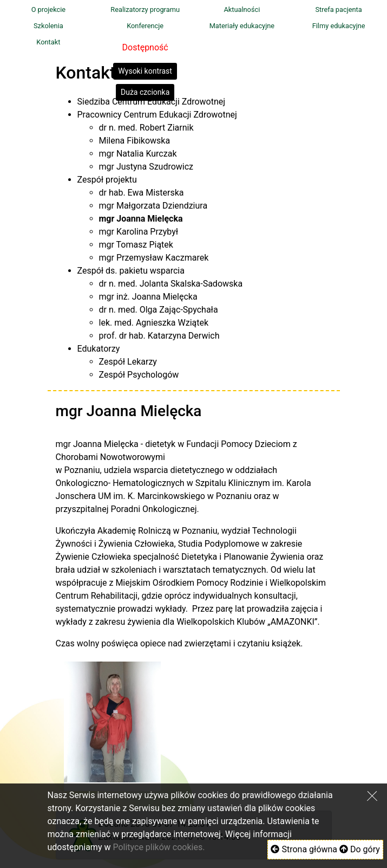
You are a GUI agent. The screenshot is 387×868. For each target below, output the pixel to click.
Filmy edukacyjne (339, 26)
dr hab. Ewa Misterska (142, 193)
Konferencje (145, 26)
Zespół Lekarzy (128, 362)
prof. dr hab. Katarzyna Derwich (159, 336)
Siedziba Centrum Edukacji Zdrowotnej (152, 102)
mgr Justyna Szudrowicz (146, 167)
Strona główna (304, 849)
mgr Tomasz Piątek (136, 245)
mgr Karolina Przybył (139, 232)
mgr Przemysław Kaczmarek (154, 258)
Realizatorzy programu (145, 9)
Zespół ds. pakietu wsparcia (131, 271)
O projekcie (48, 9)
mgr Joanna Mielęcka (141, 219)
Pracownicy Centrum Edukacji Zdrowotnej (157, 115)
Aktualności (242, 9)
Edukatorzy (99, 349)
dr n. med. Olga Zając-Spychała (159, 310)
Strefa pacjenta (338, 9)
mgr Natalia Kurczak (138, 154)
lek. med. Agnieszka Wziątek (154, 323)
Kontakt (48, 42)
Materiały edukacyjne (242, 26)
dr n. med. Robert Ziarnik (146, 128)
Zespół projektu (107, 180)
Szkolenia (48, 26)
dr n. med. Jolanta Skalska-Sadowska (171, 284)
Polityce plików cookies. (159, 847)
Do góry (360, 849)
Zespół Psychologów (139, 375)
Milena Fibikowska (135, 141)
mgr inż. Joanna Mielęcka (148, 297)
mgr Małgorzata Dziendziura (153, 206)
